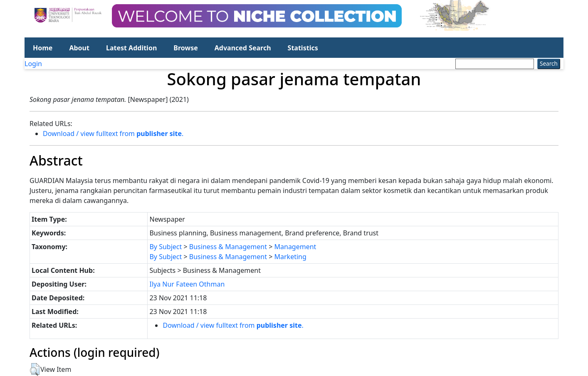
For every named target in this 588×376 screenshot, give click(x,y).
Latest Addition (131, 48)
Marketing (290, 257)
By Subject (166, 247)
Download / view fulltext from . (113, 134)
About (79, 48)
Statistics (303, 48)
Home (43, 48)
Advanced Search (243, 48)
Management (295, 247)
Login (33, 64)
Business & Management (228, 247)
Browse (185, 48)
